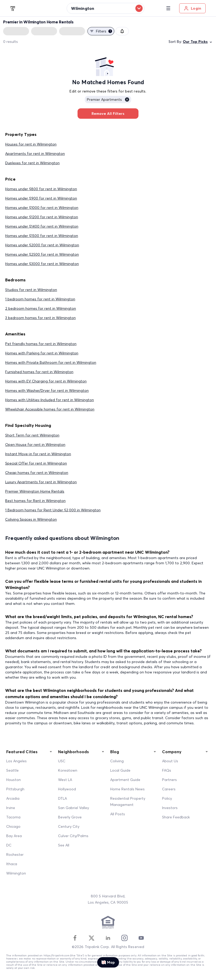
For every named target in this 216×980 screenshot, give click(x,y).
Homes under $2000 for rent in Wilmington (42, 245)
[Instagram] (124, 938)
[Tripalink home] (13, 8)
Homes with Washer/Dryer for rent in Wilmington (47, 390)
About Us (170, 761)
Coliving (117, 761)
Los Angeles (16, 761)
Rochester (15, 855)
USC (62, 761)
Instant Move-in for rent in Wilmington (38, 454)
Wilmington (16, 873)
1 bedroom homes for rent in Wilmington (40, 299)
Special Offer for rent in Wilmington (36, 463)
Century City (69, 826)
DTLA (62, 798)
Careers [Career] (169, 789)
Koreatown (68, 770)
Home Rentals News (127, 789)
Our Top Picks (198, 42)
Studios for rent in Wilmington (31, 290)
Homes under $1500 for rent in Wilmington (42, 236)
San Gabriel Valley (74, 808)
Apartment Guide (125, 780)
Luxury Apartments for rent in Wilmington (41, 482)
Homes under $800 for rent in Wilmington (41, 189)
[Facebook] (75, 938)
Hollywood (67, 789)
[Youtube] (141, 938)
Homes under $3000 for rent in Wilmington (42, 264)
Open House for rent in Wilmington (35, 445)
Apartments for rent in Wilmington (35, 154)
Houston (13, 780)
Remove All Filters (108, 114)
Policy (167, 798)
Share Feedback (176, 817)
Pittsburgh (15, 789)
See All (64, 845)
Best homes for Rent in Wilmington (35, 501)
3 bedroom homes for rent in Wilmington (40, 318)
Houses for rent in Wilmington (31, 144)
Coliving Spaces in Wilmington (31, 519)
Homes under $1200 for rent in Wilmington (42, 217)
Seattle (12, 770)
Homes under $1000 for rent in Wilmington (42, 208)
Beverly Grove (70, 817)
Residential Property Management (128, 802)
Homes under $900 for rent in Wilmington (41, 198)
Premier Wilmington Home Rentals (35, 491)
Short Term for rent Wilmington (32, 435)
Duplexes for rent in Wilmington (32, 163)
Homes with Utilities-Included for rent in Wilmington (50, 400)
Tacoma (13, 817)
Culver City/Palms (73, 836)
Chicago (13, 826)
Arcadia (13, 798)
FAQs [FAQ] (167, 770)
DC (9, 845)
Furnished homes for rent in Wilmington (39, 372)
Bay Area (14, 836)
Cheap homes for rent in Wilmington (37, 473)
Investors (170, 808)
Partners (169, 780)
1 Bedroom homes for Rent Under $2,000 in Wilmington (53, 510)
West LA (65, 780)
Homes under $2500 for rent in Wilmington (42, 254)
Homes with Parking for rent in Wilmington (42, 353)
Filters (101, 31)
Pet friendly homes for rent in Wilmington (41, 344)
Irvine (11, 808)
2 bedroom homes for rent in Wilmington (41, 308)
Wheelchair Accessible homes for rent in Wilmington (50, 409)
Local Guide (120, 770)
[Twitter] (92, 938)
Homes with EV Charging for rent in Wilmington (46, 381)
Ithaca (12, 864)
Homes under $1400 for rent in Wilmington (42, 226)
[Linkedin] (108, 938)
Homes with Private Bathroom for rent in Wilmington (51, 362)
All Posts (118, 814)
